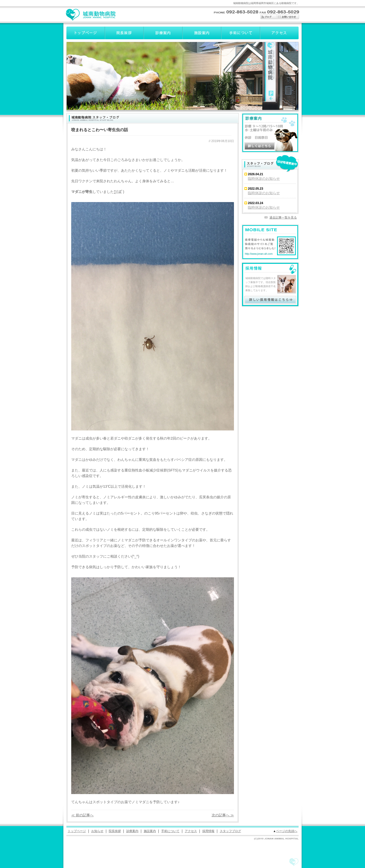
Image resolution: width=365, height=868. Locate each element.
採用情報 (270, 300)
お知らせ (97, 831)
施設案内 (202, 33)
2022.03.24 (255, 203)
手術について (241, 33)
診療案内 (163, 33)
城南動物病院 (91, 15)
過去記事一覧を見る (283, 217)
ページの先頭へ (287, 831)
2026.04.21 (255, 174)
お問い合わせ (288, 17)
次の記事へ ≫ (223, 815)
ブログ (269, 17)
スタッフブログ (230, 831)
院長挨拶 (125, 33)
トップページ (86, 33)
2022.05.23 (255, 189)
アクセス (279, 33)
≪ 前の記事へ (82, 815)
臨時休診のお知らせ (264, 179)
